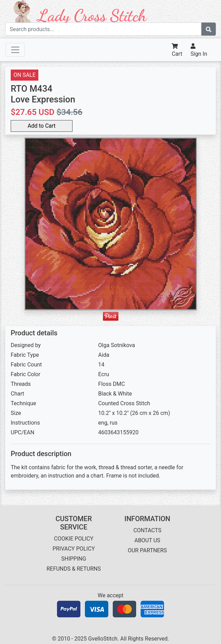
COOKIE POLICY (74, 539)
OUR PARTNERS (147, 550)
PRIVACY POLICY (74, 549)
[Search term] (103, 29)
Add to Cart (42, 126)
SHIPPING (74, 559)
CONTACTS (147, 530)
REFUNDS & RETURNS (74, 569)
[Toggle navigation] (15, 50)
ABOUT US (147, 540)
